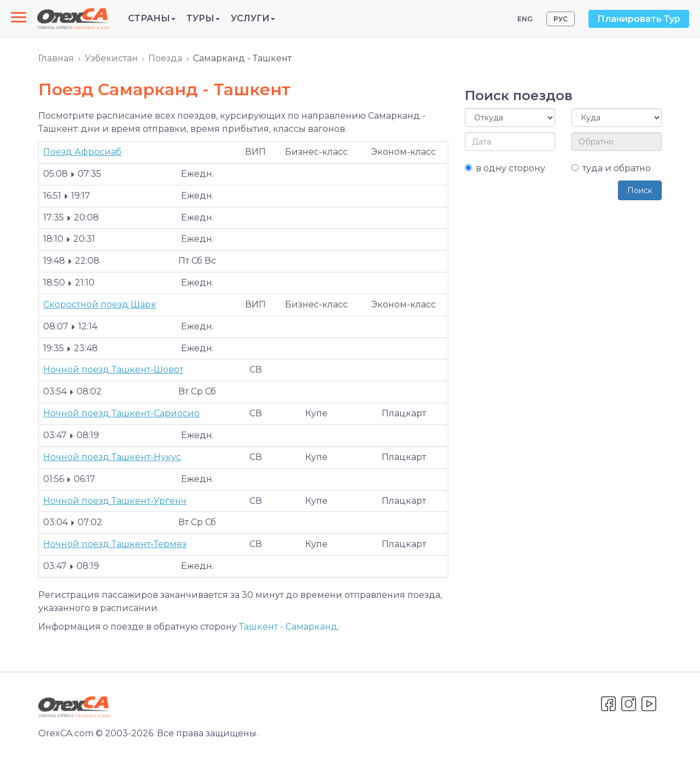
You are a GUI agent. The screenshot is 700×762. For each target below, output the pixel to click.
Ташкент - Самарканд (288, 627)
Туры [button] (203, 18)
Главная (56, 58)
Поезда (165, 58)
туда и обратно (611, 168)
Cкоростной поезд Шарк (100, 304)
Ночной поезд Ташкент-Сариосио (121, 413)
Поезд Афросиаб (82, 152)
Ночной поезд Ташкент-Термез (115, 544)
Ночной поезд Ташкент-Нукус (112, 457)
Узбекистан (111, 58)
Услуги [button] (253, 18)
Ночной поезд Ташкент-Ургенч (115, 501)
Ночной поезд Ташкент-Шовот (113, 370)
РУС (561, 19)
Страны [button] (152, 18)
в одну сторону (505, 168)
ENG (525, 19)
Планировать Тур (639, 19)
